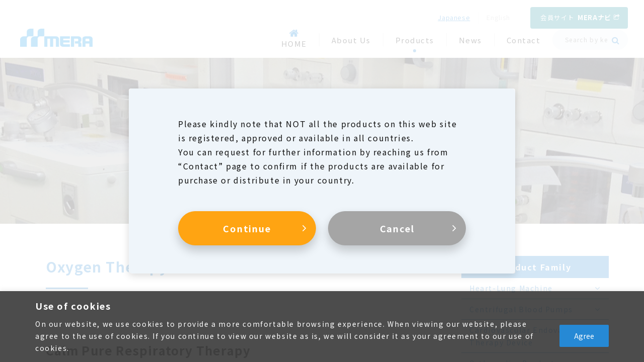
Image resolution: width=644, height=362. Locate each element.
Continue (247, 228)
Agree (584, 336)
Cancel (397, 228)
